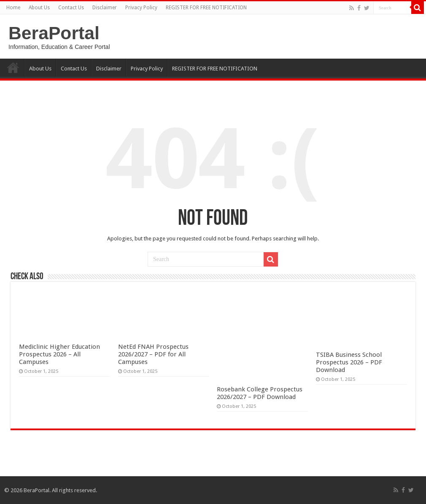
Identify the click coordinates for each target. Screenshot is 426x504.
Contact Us (71, 8)
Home (13, 8)
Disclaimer (105, 8)
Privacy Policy (141, 8)
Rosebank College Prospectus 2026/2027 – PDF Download (260, 393)
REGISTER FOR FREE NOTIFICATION (206, 8)
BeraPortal (54, 33)
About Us (39, 8)
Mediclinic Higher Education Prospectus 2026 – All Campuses (59, 354)
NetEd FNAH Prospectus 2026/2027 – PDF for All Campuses (153, 354)
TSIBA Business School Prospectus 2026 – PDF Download (349, 362)
